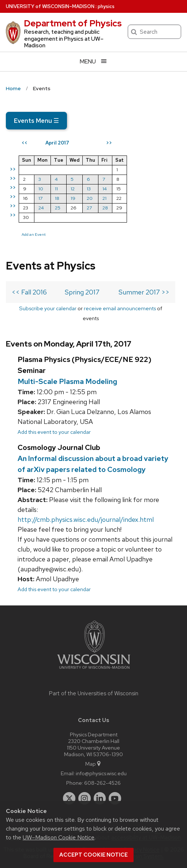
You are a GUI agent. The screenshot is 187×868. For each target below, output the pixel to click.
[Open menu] (93, 61)
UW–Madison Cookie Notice (59, 837)
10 (41, 189)
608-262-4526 (102, 783)
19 (73, 198)
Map (93, 764)
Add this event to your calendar (54, 432)
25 (58, 208)
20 (90, 198)
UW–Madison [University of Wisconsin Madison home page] (50, 6)
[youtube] (115, 798)
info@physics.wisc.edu (101, 773)
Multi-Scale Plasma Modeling (67, 381)
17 (40, 198)
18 (57, 198)
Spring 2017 (82, 292)
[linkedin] (100, 798)
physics (106, 6)
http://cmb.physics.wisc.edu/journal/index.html (86, 519)
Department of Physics (73, 23)
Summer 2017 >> (144, 292)
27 (89, 208)
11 (56, 189)
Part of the (94, 693)
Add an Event (34, 234)
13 (89, 189)
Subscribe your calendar (48, 308)
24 (41, 208)
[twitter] (69, 798)
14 (105, 189)
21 (104, 198)
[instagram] (85, 798)
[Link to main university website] (94, 670)
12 (73, 189)
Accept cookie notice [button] (93, 855)
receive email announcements (120, 308)
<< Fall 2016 (29, 292)
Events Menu (36, 121)
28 (105, 208)
